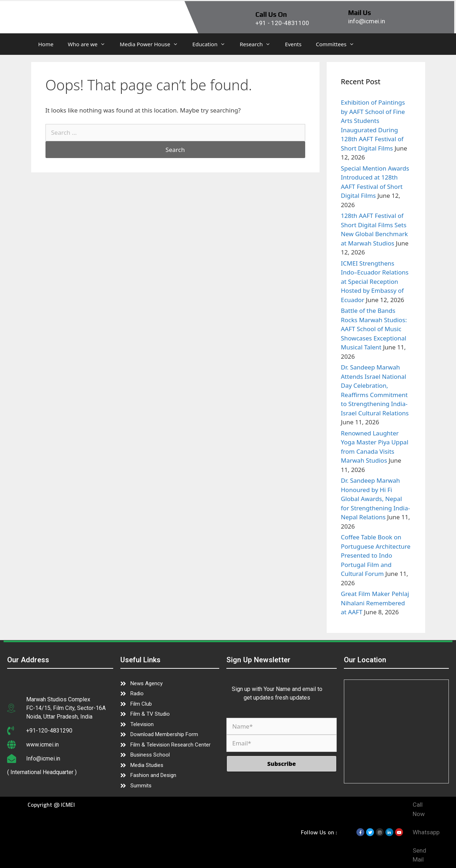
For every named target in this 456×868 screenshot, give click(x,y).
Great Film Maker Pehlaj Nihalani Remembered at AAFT (375, 603)
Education (212, 44)
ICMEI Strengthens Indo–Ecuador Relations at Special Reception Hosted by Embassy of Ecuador (375, 282)
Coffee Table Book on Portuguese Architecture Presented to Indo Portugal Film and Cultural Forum (376, 555)
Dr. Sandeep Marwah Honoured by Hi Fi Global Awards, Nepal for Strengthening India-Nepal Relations (376, 499)
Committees (339, 44)
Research (259, 44)
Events (293, 44)
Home (46, 44)
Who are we (90, 44)
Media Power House (152, 44)
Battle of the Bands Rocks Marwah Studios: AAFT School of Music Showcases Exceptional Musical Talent (374, 329)
